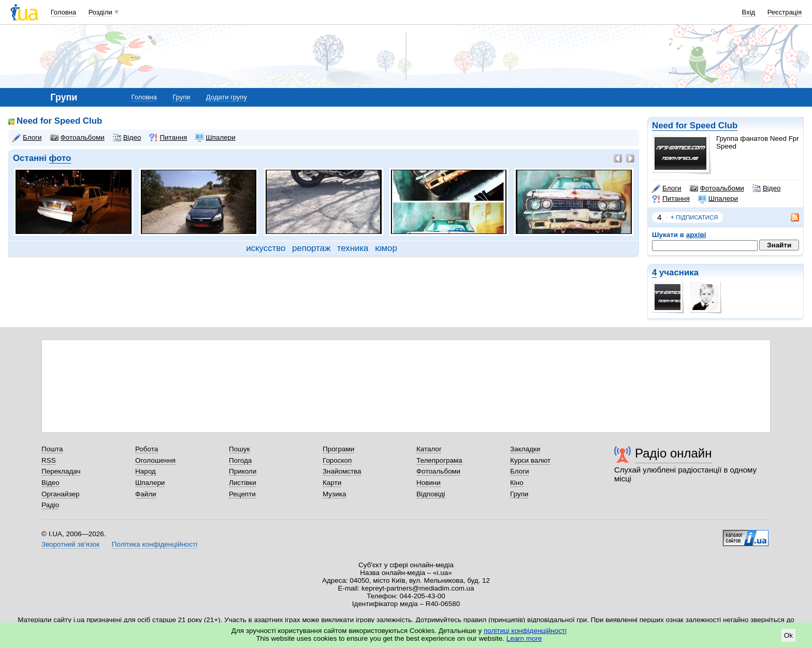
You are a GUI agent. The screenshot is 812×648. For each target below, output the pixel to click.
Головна (63, 12)
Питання (671, 199)
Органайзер (60, 494)
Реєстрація (785, 12)
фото (60, 158)
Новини (429, 483)
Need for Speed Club (695, 126)
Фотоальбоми (717, 188)
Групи (181, 97)
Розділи (100, 12)
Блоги (667, 188)
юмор (386, 248)
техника (353, 248)
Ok (788, 635)
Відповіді (431, 494)
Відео (767, 188)
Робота (147, 449)
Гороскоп (337, 460)
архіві (696, 235)
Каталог (429, 449)
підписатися (694, 217)
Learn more (524, 638)
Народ (146, 471)
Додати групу (227, 97)
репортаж (311, 248)
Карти (332, 483)
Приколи (243, 471)
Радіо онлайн (673, 453)
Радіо (50, 505)
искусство (266, 248)
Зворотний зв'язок (70, 544)
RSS (49, 460)
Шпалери (718, 199)
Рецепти (242, 494)
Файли (146, 494)
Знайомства (342, 471)
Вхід (749, 12)
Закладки (525, 449)
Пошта (52, 449)
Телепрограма (439, 460)
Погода (240, 460)
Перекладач (61, 471)
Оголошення (155, 460)
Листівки (243, 483)
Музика (334, 494)
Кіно (517, 483)
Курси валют (530, 460)
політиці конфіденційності (525, 631)
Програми (338, 449)
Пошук (240, 449)
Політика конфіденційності (155, 544)
